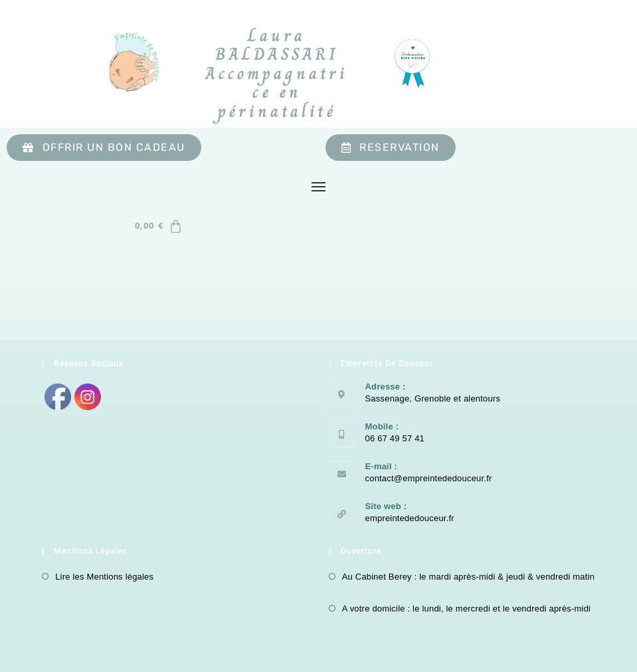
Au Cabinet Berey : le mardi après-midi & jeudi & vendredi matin (468, 577)
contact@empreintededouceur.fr (429, 478)
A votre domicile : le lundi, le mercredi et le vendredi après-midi (466, 609)
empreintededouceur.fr (410, 518)
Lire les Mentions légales (104, 577)
